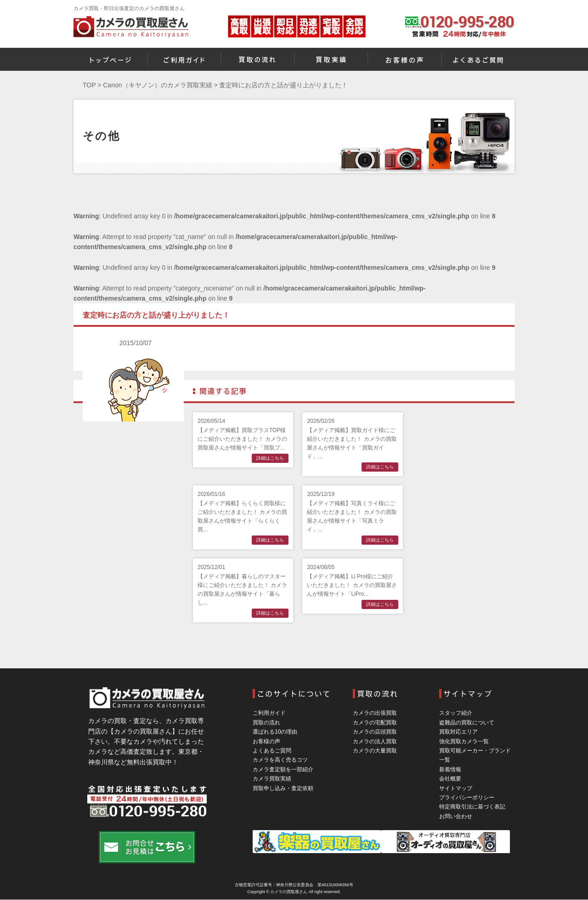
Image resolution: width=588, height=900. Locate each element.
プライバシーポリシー (467, 797)
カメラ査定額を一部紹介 (283, 769)
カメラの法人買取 (375, 741)
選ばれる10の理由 (275, 732)
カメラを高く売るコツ (280, 760)
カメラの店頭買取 (375, 732)
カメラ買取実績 (272, 779)
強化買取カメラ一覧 (464, 741)
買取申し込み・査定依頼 (283, 788)
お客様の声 (266, 741)
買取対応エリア (458, 732)
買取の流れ (266, 723)
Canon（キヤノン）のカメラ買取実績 (157, 85)
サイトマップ (456, 788)
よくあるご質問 (272, 751)
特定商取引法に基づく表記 (472, 807)
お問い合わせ (456, 816)
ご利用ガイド (269, 713)
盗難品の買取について (467, 723)
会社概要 (450, 779)
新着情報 (450, 769)
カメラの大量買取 (375, 751)
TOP (89, 85)
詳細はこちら (270, 458)
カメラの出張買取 (375, 713)
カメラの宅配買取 (375, 723)
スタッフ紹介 (456, 713)
